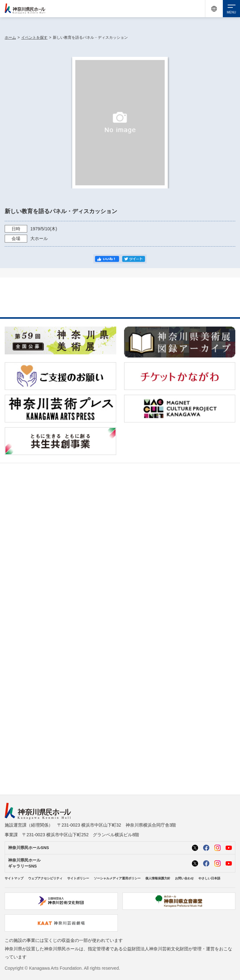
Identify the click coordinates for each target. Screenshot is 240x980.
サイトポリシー (78, 878)
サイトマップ (14, 878)
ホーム (10, 37)
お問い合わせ (184, 878)
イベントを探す (34, 37)
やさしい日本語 (209, 878)
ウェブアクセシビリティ (45, 878)
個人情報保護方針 (158, 878)
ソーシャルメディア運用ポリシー (117, 878)
